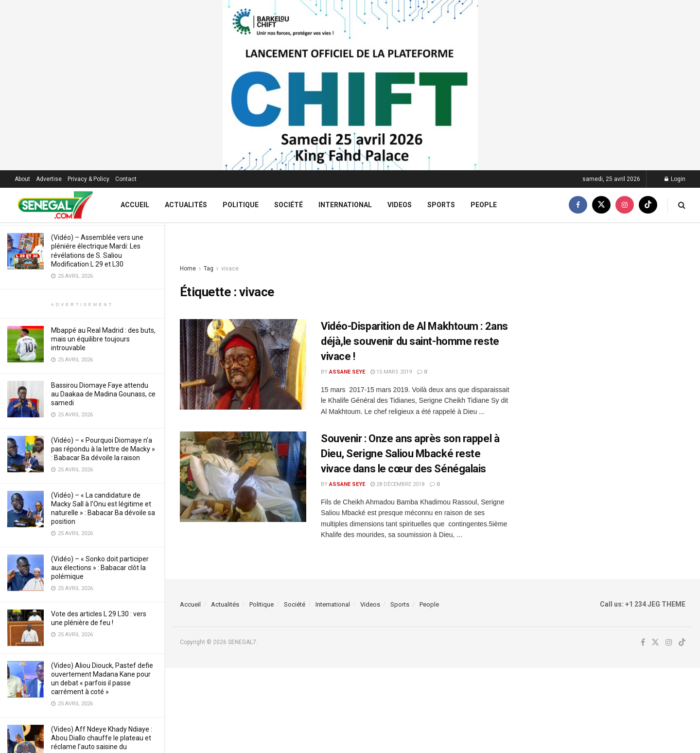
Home (188, 269)
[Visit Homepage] (55, 205)
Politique (241, 205)
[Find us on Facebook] (578, 205)
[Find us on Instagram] (625, 205)
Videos (400, 205)
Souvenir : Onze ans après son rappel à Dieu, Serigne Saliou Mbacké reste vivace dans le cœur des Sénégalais (410, 454)
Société (289, 205)
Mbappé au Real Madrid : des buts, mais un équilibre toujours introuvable (103, 339)
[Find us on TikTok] (648, 205)
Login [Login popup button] (675, 179)
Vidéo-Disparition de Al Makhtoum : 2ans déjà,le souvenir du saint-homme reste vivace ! (414, 341)
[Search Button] (682, 205)
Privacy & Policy (88, 179)
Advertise (49, 179)
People (484, 205)
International (345, 205)
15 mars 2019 (391, 372)
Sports (441, 205)
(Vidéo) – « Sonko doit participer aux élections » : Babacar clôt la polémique (100, 568)
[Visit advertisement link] (350, 85)
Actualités (186, 205)
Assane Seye (347, 372)
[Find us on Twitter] (601, 205)
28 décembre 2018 (397, 484)
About (22, 179)
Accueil (135, 205)
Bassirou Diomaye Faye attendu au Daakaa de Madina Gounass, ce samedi (103, 394)
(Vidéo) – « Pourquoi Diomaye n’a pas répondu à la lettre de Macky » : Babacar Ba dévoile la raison (103, 449)
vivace (230, 269)
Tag (209, 269)
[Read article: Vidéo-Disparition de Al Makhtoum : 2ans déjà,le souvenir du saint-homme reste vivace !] (243, 364)
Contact (126, 179)
